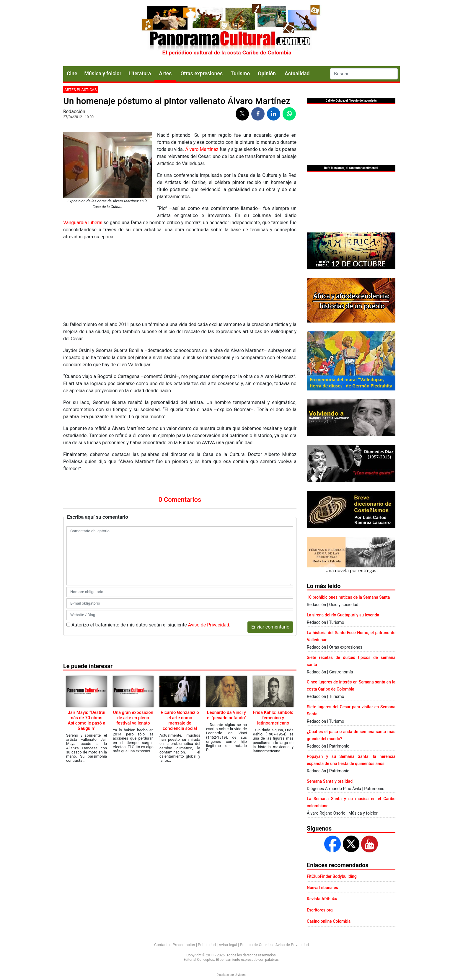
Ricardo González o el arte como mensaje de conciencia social (180, 720)
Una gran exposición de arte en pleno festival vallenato (133, 718)
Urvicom (240, 975)
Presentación (184, 945)
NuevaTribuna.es (322, 888)
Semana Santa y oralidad (330, 781)
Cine (72, 74)
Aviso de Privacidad (209, 625)
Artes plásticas (81, 90)
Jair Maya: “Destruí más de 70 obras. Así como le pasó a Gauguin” (86, 720)
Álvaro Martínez (202, 149)
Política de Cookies (256, 945)
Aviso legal (228, 945)
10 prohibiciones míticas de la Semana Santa (348, 597)
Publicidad (207, 945)
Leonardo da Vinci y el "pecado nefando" (226, 715)
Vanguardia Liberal (83, 223)
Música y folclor (103, 74)
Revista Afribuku (322, 899)
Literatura (140, 74)
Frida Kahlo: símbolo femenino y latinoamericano (273, 718)
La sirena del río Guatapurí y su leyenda (343, 615)
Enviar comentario (270, 627)
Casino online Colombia (329, 921)
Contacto (162, 945)
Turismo (240, 74)
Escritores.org (320, 910)
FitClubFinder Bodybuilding (332, 876)
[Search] (364, 74)
